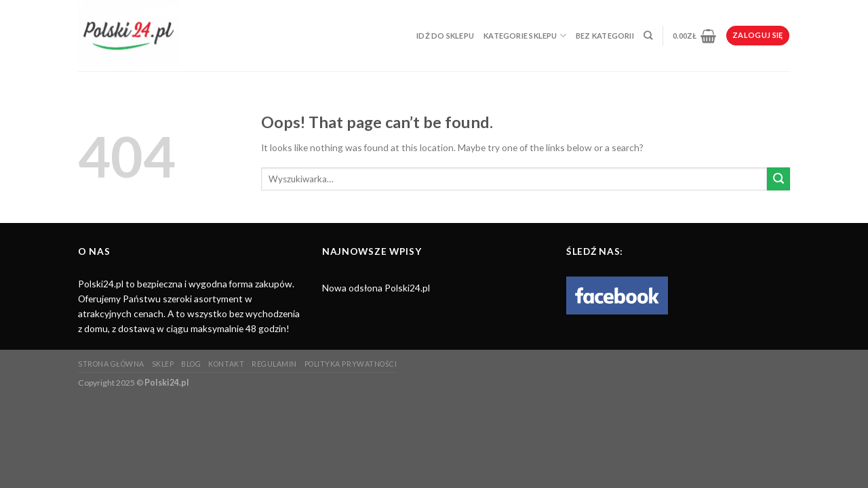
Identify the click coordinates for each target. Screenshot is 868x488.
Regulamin (274, 364)
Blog (191, 364)
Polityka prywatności (351, 364)
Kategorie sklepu (525, 36)
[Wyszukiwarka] (648, 36)
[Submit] (778, 179)
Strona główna (111, 364)
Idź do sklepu (445, 36)
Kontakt (226, 364)
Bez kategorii (605, 36)
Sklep (163, 364)
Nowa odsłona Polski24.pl (376, 288)
